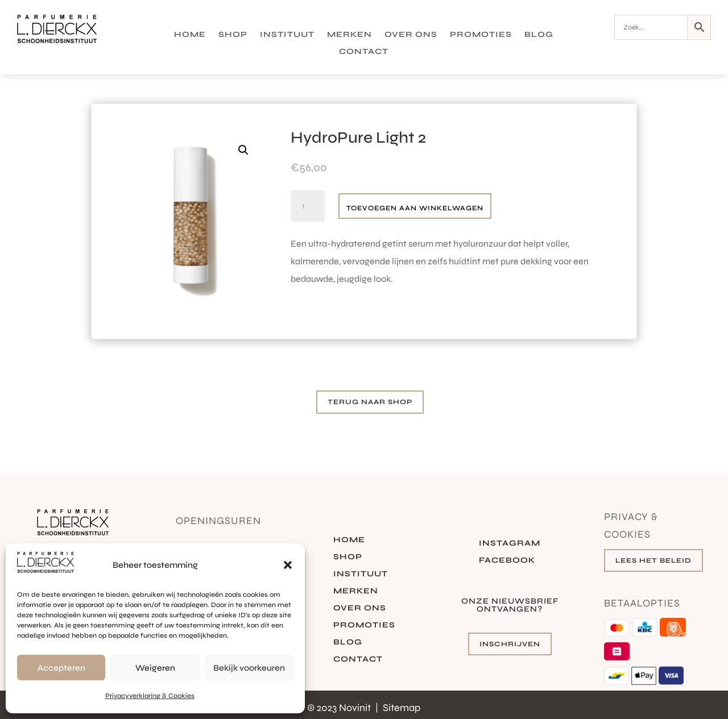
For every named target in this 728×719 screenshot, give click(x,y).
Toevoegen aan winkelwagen (415, 208)
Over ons (411, 35)
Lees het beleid (653, 560)
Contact (364, 52)
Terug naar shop (370, 402)
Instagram (510, 544)
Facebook (507, 561)
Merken (349, 35)
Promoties (481, 35)
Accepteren (61, 668)
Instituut (287, 35)
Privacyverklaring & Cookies (150, 696)
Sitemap (402, 708)
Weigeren (155, 668)
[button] (288, 565)
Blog (539, 35)
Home (190, 35)
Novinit (356, 708)
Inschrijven (510, 644)
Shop (233, 35)
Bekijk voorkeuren (249, 668)
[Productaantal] (308, 206)
